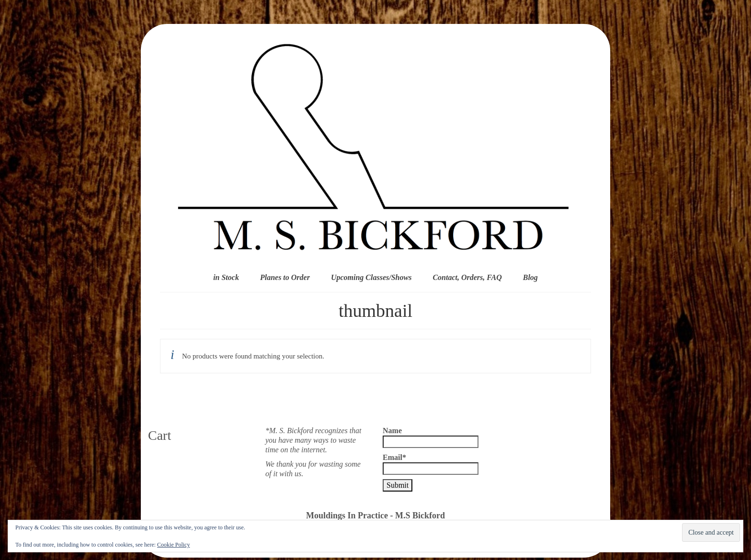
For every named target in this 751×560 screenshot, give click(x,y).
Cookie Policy (173, 545)
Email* (431, 464)
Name (431, 437)
